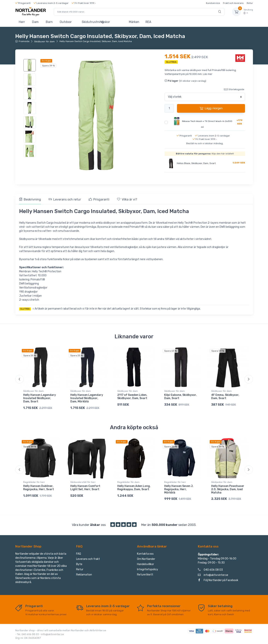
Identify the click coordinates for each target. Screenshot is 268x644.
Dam (35, 22)
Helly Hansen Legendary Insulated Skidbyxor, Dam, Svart (40, 398)
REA (148, 22)
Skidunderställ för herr (83, 482)
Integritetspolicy (148, 570)
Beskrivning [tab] (30, 199)
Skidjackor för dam (222, 482)
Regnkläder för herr (34, 482)
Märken (134, 22)
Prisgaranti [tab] (99, 199)
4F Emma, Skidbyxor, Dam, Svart (225, 397)
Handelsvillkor (145, 565)
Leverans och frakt (88, 560)
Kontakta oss (145, 555)
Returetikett (145, 576)
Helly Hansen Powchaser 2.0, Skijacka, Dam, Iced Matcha (228, 489)
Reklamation (84, 576)
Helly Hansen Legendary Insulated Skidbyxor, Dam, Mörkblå (87, 398)
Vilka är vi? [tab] (127, 199)
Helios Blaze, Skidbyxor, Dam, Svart (196, 163)
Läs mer (208, 74)
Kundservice (213, 3)
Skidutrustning (89, 22)
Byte (79, 565)
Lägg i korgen (211, 108)
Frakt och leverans (233, 3)
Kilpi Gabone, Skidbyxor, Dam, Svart (180, 397)
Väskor (105, 22)
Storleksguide (234, 89)
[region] (30, 108)
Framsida (22, 41)
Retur (250, 3)
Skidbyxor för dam (44, 41)
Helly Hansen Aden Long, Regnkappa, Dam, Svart (134, 488)
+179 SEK (239, 122)
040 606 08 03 (210, 571)
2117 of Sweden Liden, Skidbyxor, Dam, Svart (132, 397)
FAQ (79, 555)
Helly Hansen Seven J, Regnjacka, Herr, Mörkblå (179, 489)
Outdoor (66, 22)
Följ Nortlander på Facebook (218, 581)
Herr (22, 22)
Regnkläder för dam (128, 482)
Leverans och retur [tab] (65, 199)
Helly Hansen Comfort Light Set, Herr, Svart (85, 488)
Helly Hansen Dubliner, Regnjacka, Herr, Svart (39, 488)
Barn (49, 22)
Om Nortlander (146, 560)
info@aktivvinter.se (213, 576)
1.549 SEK (239, 163)
